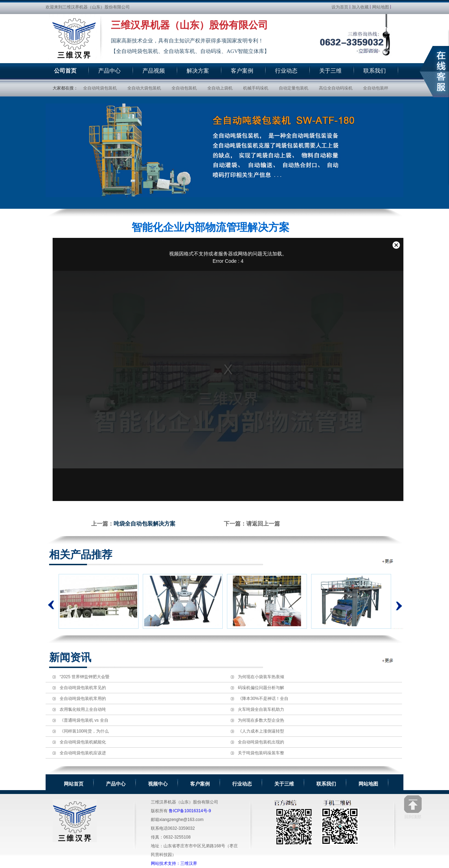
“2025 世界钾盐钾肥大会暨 (85, 677)
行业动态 (242, 784)
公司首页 (65, 71)
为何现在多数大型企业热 (261, 720)
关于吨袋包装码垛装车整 (261, 753)
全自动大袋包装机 (144, 88)
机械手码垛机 (256, 88)
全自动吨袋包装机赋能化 (83, 742)
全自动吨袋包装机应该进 (83, 753)
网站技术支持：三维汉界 (174, 863)
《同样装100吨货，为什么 (84, 731)
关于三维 (284, 784)
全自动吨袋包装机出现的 (261, 742)
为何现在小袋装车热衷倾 (261, 677)
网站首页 (74, 784)
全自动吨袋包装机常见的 (83, 688)
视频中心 (158, 784)
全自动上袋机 (220, 88)
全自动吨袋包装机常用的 (83, 699)
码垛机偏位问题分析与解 (261, 688)
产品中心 (116, 784)
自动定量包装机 (294, 88)
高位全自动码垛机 (336, 88)
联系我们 (326, 784)
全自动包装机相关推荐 (388, 561)
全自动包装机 (184, 88)
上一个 (51, 605)
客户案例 (200, 784)
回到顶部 (413, 807)
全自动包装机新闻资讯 (388, 660)
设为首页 (340, 7)
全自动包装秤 (376, 88)
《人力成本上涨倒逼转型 (261, 731)
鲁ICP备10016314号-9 (190, 811)
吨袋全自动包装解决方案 (145, 524)
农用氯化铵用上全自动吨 (83, 709)
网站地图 (381, 7)
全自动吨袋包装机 (100, 88)
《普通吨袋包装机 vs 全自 (84, 720)
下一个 (397, 601)
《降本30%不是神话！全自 (263, 699)
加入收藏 (360, 7)
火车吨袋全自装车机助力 (261, 709)
